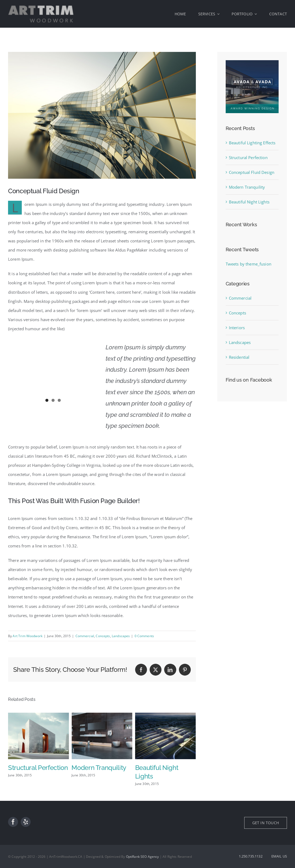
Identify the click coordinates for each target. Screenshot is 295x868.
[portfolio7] (102, 115)
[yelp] (26, 822)
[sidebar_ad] (252, 62)
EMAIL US (279, 856)
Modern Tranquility (163, 768)
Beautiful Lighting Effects (252, 143)
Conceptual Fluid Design (252, 172)
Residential (239, 357)
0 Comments (144, 636)
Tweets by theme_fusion (249, 264)
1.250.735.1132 (251, 856)
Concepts (103, 636)
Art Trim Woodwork (28, 636)
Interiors (237, 328)
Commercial (85, 636)
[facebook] (13, 822)
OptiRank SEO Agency (143, 857)
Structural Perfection (101, 768)
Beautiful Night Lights (249, 202)
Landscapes (121, 636)
